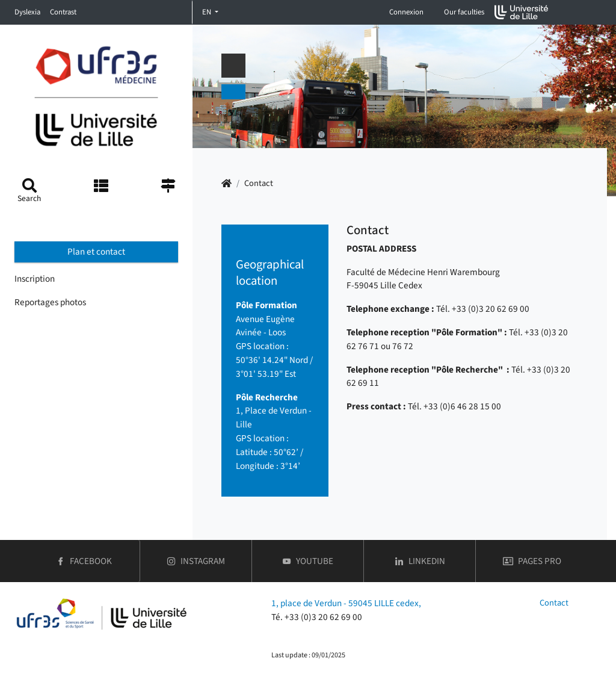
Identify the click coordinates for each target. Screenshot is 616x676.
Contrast (63, 12)
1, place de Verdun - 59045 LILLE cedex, (346, 603)
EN (208, 12)
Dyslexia (27, 12)
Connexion (406, 12)
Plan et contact (96, 252)
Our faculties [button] (464, 12)
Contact (554, 603)
